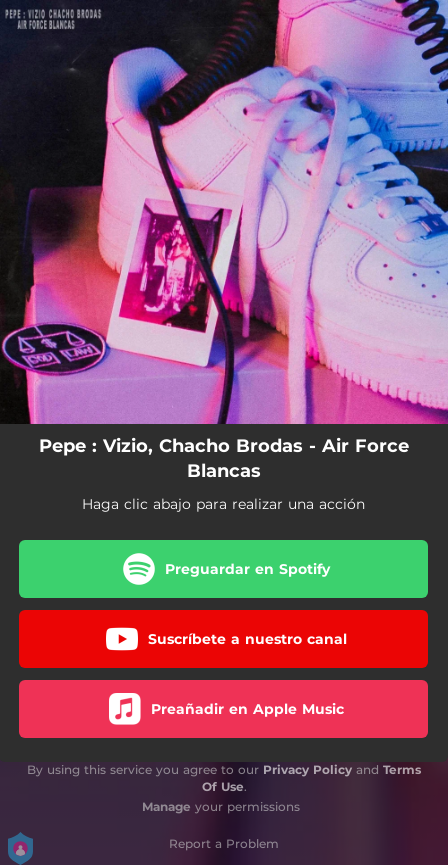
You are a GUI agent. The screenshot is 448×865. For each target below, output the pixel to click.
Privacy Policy (307, 769)
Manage (166, 806)
